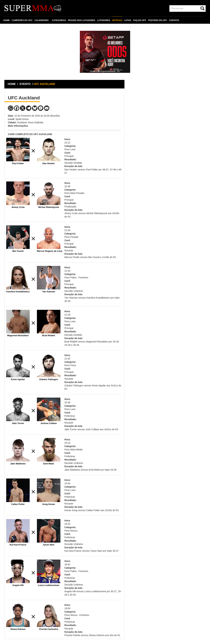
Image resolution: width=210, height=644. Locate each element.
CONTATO (174, 20)
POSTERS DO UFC (158, 20)
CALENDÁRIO (42, 20)
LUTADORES (104, 20)
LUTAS (128, 20)
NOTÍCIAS (117, 20)
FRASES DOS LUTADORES (82, 20)
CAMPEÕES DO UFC (22, 20)
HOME (7, 20)
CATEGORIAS (59, 20)
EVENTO (25, 84)
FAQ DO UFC (140, 20)
